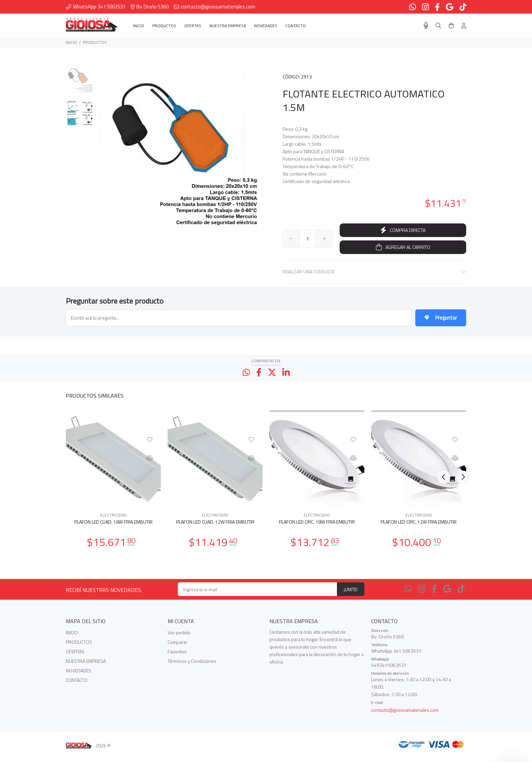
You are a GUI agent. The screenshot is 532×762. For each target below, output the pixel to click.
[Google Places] (447, 596)
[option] (80, 82)
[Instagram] (422, 596)
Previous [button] (444, 402)
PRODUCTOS (95, 42)
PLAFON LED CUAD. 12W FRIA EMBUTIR (215, 529)
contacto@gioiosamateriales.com (405, 717)
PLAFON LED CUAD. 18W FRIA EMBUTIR (113, 529)
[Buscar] (438, 26)
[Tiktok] (461, 596)
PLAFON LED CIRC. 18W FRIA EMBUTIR (317, 529)
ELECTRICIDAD (113, 522)
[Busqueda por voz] (426, 25)
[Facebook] (434, 596)
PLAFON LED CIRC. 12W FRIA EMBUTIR (419, 529)
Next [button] (460, 402)
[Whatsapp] (408, 596)
